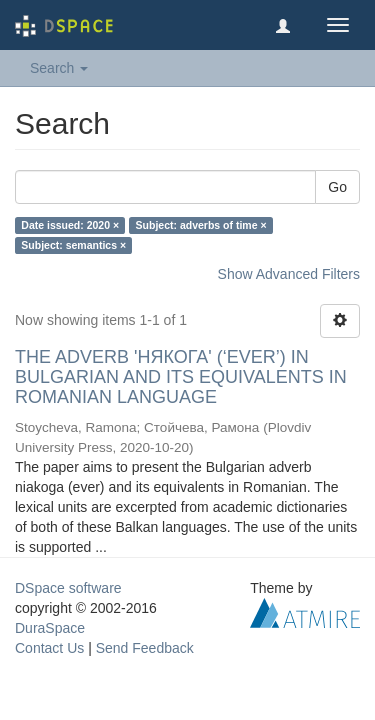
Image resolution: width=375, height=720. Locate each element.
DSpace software (68, 588)
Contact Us (49, 648)
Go (337, 187)
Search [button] (59, 68)
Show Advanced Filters (289, 274)
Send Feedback (145, 648)
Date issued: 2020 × (70, 225)
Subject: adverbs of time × (201, 225)
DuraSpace (50, 628)
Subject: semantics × (73, 245)
